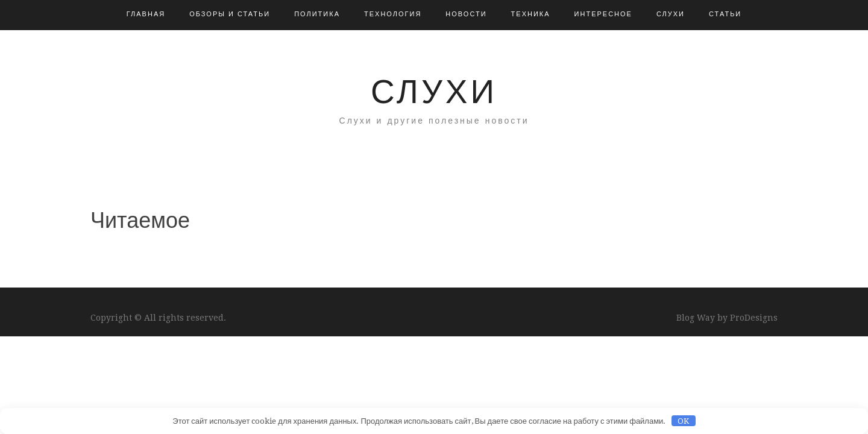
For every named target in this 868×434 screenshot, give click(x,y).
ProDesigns (754, 318)
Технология (393, 14)
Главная (146, 14)
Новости (466, 14)
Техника (531, 14)
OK (683, 421)
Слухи (671, 14)
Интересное (603, 14)
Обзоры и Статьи (230, 14)
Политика (317, 14)
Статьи (725, 14)
